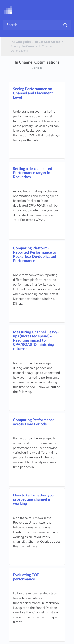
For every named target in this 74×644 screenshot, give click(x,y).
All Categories (21, 42)
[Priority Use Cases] (22, 46)
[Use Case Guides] (47, 42)
